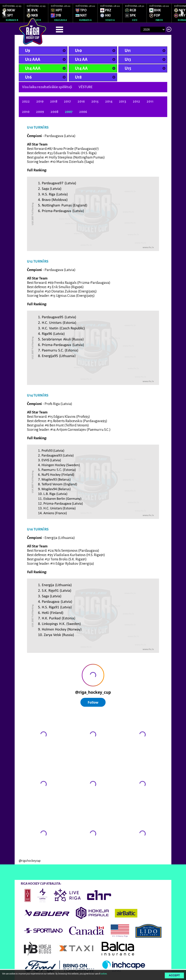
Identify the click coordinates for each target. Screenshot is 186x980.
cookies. (104, 974)
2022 (26, 102)
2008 (54, 112)
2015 (95, 102)
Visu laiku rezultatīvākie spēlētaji (47, 87)
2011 (150, 102)
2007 (69, 112)
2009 (40, 112)
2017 (67, 102)
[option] (12, 13)
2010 (26, 112)
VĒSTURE (86, 87)
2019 (40, 102)
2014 (109, 102)
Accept (174, 975)
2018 (54, 102)
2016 (81, 102)
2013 (123, 102)
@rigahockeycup (30, 861)
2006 (83, 112)
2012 (136, 102)
